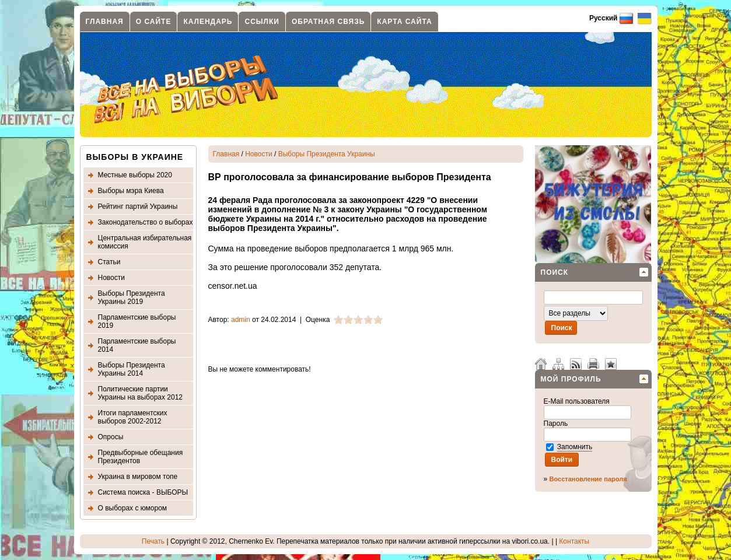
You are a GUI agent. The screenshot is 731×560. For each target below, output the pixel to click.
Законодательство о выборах (146, 222)
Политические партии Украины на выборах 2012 (141, 393)
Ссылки (262, 22)
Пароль (557, 423)
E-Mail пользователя (578, 401)
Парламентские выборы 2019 (137, 321)
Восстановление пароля (588, 479)
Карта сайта (404, 22)
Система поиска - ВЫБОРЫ (143, 492)
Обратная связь (328, 22)
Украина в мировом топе (138, 477)
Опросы (111, 437)
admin (241, 320)
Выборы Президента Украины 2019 (132, 297)
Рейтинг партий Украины (138, 206)
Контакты (574, 541)
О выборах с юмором (133, 508)
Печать (153, 541)
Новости (111, 278)
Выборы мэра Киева (131, 191)
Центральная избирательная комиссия (145, 242)
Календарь (208, 22)
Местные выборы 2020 (135, 175)
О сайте (154, 22)
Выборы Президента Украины (327, 154)
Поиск (555, 272)
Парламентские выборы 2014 (137, 345)
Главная (105, 22)
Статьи (109, 262)
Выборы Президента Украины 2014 (132, 369)
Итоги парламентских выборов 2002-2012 (133, 417)
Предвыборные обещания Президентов (141, 457)
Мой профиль (571, 379)
